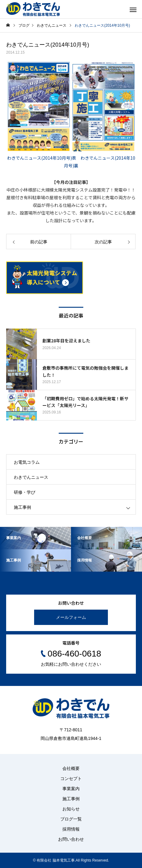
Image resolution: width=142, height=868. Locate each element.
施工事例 (22, 507)
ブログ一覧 (71, 819)
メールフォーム (71, 617)
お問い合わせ (71, 839)
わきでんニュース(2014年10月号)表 (42, 158)
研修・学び (25, 492)
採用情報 (71, 829)
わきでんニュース (31, 477)
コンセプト (71, 779)
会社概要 (71, 768)
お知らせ (71, 809)
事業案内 (71, 789)
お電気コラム (27, 462)
